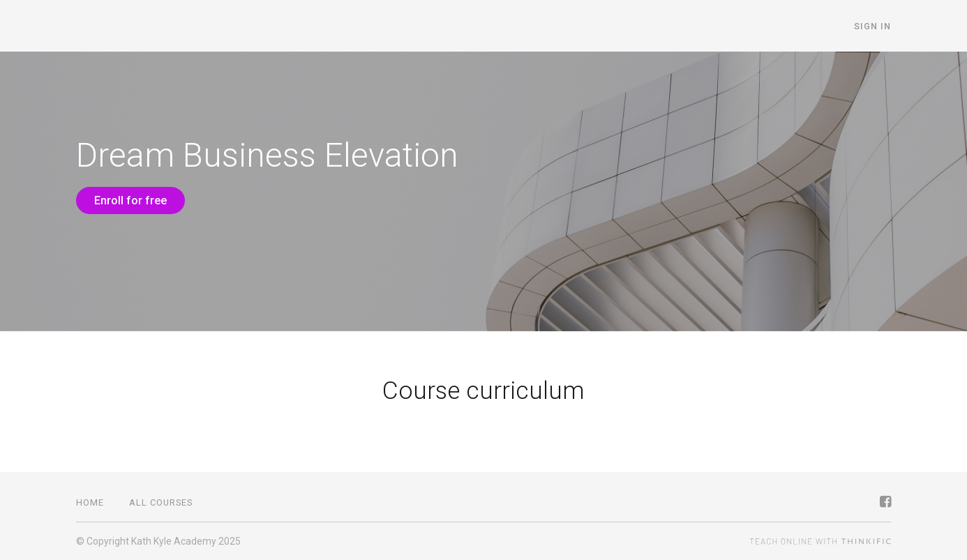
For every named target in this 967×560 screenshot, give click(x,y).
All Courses (161, 502)
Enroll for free (130, 200)
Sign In (872, 26)
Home (90, 502)
